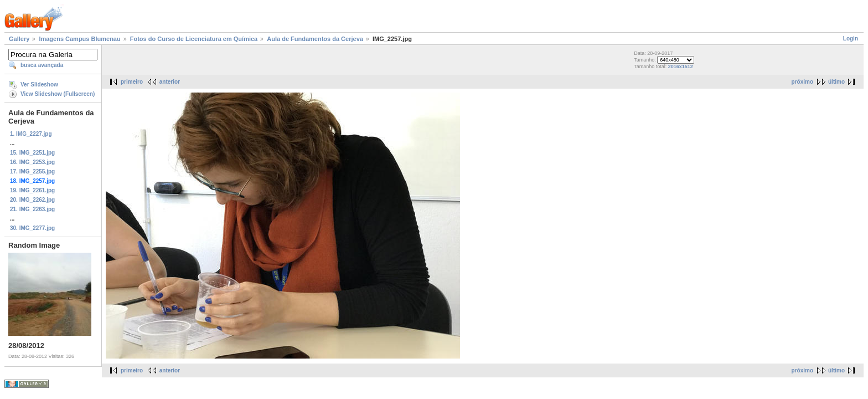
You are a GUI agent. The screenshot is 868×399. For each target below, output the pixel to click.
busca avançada (42, 65)
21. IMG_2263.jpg (32, 209)
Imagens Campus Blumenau (79, 39)
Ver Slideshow (39, 85)
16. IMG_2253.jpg (32, 162)
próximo (802, 82)
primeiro (132, 82)
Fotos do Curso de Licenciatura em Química (194, 39)
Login (851, 39)
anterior (170, 82)
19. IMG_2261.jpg (32, 190)
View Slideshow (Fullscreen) (58, 94)
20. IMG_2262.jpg (32, 200)
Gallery (19, 39)
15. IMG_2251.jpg (32, 153)
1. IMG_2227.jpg (31, 134)
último (836, 82)
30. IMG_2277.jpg (32, 228)
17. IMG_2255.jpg (32, 172)
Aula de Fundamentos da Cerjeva (315, 39)
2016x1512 (681, 66)
